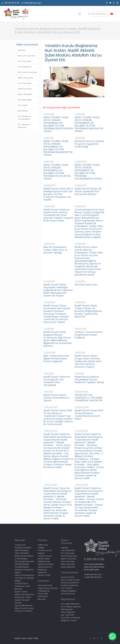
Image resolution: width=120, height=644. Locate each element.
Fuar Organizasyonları (24, 561)
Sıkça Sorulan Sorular (24, 608)
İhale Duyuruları (25, 89)
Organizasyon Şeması (48, 588)
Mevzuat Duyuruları (27, 56)
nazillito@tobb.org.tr (32, 3)
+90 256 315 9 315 (12, 3)
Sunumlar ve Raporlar (71, 618)
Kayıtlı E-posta (21, 592)
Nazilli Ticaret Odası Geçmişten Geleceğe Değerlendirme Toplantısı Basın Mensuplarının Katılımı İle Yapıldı (58, 290)
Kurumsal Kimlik (45, 585)
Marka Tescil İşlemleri (24, 594)
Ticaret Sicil (20, 545)
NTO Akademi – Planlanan (25, 126)
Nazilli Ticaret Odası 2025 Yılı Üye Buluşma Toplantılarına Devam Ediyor (89, 415)
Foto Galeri (23, 105)
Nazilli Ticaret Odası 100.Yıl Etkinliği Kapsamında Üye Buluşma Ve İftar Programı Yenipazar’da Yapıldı (58, 194)
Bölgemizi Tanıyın (69, 620)
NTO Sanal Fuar (68, 594)
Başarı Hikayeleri (25, 94)
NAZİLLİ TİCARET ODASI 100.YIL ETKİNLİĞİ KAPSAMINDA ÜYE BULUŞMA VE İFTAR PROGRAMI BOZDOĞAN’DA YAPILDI (58, 124)
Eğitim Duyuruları (25, 78)
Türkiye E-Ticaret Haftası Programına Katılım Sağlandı (89, 335)
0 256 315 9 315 (94, 559)
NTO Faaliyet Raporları (71, 607)
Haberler (22, 50)
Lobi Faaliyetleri (25, 67)
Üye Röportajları (25, 100)
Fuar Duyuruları (25, 83)
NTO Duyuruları (25, 61)
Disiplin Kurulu (44, 561)
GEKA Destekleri (22, 550)
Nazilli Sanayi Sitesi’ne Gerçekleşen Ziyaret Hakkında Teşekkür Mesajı (89, 379)
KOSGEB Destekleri (23, 548)
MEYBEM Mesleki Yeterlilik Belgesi (22, 566)
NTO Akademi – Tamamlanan (25, 118)
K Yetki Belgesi (21, 559)
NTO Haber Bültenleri (70, 604)
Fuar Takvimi (67, 588)
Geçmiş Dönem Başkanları (45, 568)
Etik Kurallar (43, 594)
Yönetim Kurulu (45, 556)
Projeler (41, 548)
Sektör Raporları (68, 612)
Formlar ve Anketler (23, 611)
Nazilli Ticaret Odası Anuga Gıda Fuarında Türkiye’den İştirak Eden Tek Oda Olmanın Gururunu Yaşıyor (88, 361)
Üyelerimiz (42, 572)
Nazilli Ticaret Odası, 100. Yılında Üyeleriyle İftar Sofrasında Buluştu (88, 191)
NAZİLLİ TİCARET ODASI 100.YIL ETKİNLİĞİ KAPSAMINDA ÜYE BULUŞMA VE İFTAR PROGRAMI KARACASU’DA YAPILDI (89, 124)
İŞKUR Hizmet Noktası (24, 556)
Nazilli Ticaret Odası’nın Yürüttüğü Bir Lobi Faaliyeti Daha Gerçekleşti (57, 381)
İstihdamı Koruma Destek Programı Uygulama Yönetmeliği (89, 144)
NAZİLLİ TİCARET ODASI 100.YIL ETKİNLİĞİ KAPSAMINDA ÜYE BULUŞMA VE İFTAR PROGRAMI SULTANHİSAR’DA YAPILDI (88, 172)
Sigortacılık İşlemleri (23, 605)
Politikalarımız (44, 591)
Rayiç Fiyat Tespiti (23, 597)
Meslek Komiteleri (46, 564)
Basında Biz (23, 111)
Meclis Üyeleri (44, 559)
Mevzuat (42, 599)
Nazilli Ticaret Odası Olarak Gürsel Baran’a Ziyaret (56, 398)
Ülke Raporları (67, 609)
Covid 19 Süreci (21, 583)
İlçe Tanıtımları (68, 615)
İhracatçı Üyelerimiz (70, 583)
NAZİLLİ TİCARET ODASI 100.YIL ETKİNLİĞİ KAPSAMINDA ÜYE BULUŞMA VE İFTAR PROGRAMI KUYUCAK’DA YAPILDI (57, 172)
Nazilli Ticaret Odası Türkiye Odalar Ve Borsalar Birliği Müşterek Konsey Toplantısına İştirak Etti (88, 311)
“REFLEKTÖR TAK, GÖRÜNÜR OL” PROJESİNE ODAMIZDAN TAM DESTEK (88, 398)
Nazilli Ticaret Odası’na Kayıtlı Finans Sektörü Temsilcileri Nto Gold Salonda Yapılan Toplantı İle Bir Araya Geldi (58, 215)
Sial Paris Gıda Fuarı (86, 285)
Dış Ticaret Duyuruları (27, 72)
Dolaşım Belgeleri (69, 591)
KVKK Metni (43, 596)
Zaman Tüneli (44, 575)
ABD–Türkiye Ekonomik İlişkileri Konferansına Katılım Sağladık (56, 359)
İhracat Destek (68, 577)
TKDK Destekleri (22, 553)
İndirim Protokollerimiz (25, 575)
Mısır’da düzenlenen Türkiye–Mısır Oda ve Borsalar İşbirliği (55, 250)
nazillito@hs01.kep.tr (93, 577)
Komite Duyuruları (69, 556)
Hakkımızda (43, 545)
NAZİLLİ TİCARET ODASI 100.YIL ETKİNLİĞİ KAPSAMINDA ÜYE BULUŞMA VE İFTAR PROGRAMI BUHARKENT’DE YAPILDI (58, 148)
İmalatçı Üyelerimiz (70, 585)
